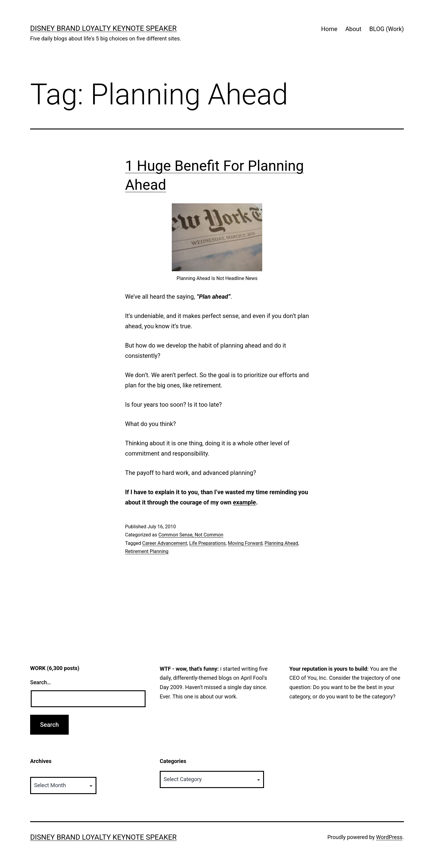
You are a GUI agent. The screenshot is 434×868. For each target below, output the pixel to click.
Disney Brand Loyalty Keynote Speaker (103, 28)
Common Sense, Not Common (191, 535)
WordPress (389, 837)
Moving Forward (245, 543)
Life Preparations (208, 543)
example (244, 502)
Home (329, 29)
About (353, 29)
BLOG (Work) (387, 29)
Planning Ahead (281, 543)
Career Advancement (165, 543)
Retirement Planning (147, 551)
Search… (41, 682)
